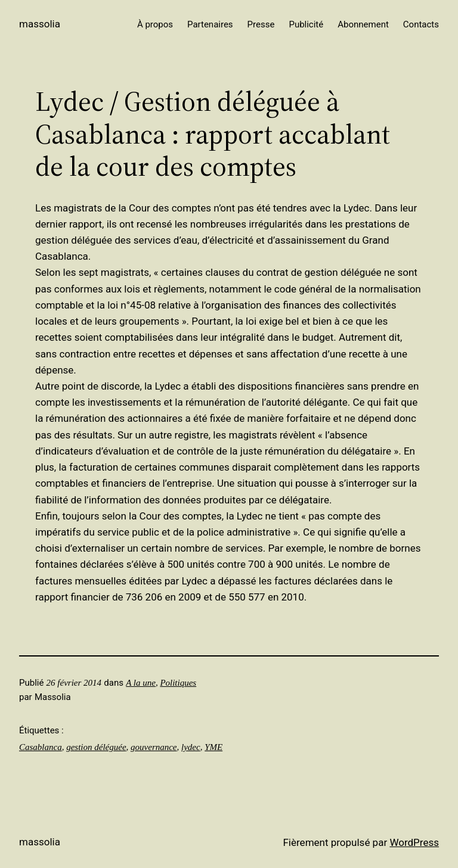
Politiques (178, 683)
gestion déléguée (96, 747)
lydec (191, 747)
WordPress (414, 842)
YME (213, 747)
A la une (141, 683)
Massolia (40, 24)
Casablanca (41, 747)
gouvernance (154, 747)
